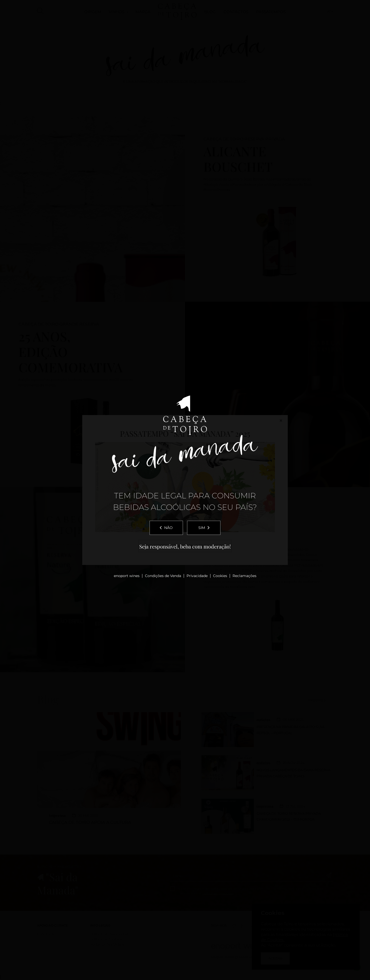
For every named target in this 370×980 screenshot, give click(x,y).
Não (166, 528)
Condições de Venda (163, 576)
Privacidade (197, 576)
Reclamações (244, 576)
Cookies (220, 576)
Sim (204, 528)
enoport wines (127, 576)
